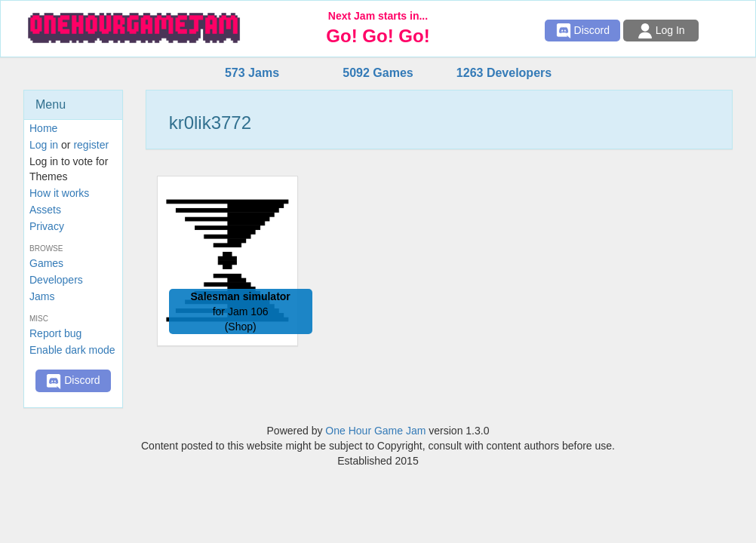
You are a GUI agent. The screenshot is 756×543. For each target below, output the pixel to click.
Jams (42, 296)
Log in (44, 145)
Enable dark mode (72, 350)
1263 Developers (504, 73)
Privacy (47, 226)
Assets (45, 210)
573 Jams (252, 73)
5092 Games (378, 73)
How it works (59, 193)
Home (43, 128)
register (91, 145)
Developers (56, 280)
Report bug (55, 333)
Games (46, 263)
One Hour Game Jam (375, 431)
